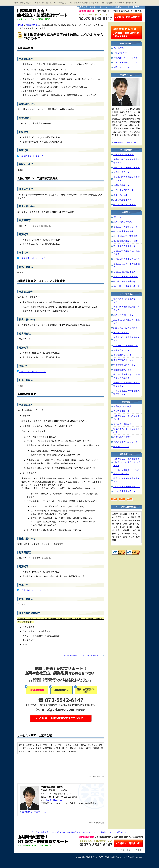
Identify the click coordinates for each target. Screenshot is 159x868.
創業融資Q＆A (32, 25)
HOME (136, 7)
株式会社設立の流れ (122, 222)
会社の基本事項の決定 (123, 231)
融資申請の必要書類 (122, 437)
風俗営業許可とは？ (122, 355)
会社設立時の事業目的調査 (125, 241)
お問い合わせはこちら (128, 17)
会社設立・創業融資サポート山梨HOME (48, 832)
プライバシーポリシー (125, 850)
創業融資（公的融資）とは (125, 406)
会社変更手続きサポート (124, 205)
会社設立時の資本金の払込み (126, 259)
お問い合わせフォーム (123, 67)
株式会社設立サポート (123, 155)
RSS (114, 499)
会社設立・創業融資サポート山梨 (45, 14)
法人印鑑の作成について (124, 246)
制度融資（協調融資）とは (125, 424)
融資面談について (121, 447)
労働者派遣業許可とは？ (124, 365)
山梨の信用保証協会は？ (124, 491)
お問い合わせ (122, 832)
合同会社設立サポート (123, 172)
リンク (139, 850)
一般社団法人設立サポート (125, 190)
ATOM (130, 499)
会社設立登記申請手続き (124, 272)
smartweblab (139, 857)
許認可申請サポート (122, 200)
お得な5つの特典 (121, 53)
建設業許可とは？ (121, 333)
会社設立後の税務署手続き (125, 277)
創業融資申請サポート (123, 185)
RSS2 (122, 499)
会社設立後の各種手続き (124, 281)
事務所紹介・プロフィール (89, 7)
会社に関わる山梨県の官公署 (126, 286)
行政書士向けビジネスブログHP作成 (119, 857)
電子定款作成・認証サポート (126, 168)
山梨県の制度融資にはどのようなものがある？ (82, 655)
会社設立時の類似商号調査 (125, 236)
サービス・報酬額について (117, 7)
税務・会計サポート (122, 195)
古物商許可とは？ (121, 350)
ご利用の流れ (119, 48)
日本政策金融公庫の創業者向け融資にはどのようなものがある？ (126, 462)
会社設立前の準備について (125, 227)
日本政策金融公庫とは (123, 411)
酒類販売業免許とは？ (123, 370)
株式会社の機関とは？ (123, 315)
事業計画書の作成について (125, 442)
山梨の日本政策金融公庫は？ (126, 487)
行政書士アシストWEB (94, 857)
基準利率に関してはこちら (33, 156)
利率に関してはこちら (31, 590)
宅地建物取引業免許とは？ (125, 346)
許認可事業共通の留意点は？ (126, 328)
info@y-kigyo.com (54, 800)
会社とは (117, 217)
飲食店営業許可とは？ (123, 360)
